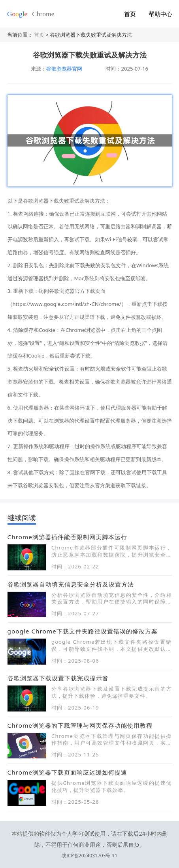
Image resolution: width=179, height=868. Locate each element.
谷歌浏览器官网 (64, 69)
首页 (130, 14)
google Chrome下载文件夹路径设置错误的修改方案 (83, 631)
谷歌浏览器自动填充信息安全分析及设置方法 (71, 584)
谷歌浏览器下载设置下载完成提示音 (58, 678)
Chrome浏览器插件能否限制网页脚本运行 (67, 537)
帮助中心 (160, 14)
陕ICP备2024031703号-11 (89, 844)
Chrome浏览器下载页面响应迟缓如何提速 (67, 772)
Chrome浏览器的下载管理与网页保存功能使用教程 (80, 725)
